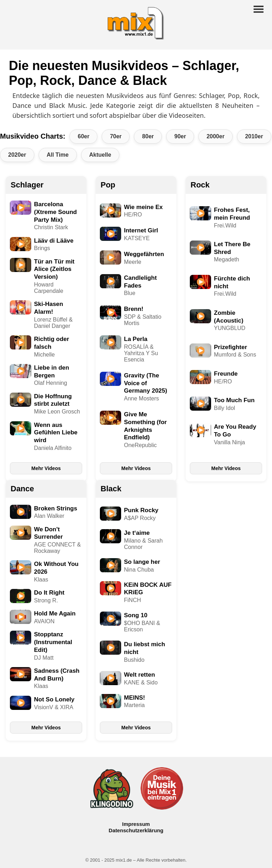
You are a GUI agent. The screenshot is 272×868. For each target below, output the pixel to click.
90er (180, 136)
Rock (200, 185)
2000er (216, 136)
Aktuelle (100, 155)
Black (111, 489)
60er (83, 136)
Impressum (136, 824)
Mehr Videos (46, 468)
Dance (22, 489)
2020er (17, 155)
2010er (254, 136)
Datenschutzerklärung (136, 831)
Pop (108, 185)
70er (116, 136)
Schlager (27, 185)
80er (148, 136)
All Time (58, 155)
